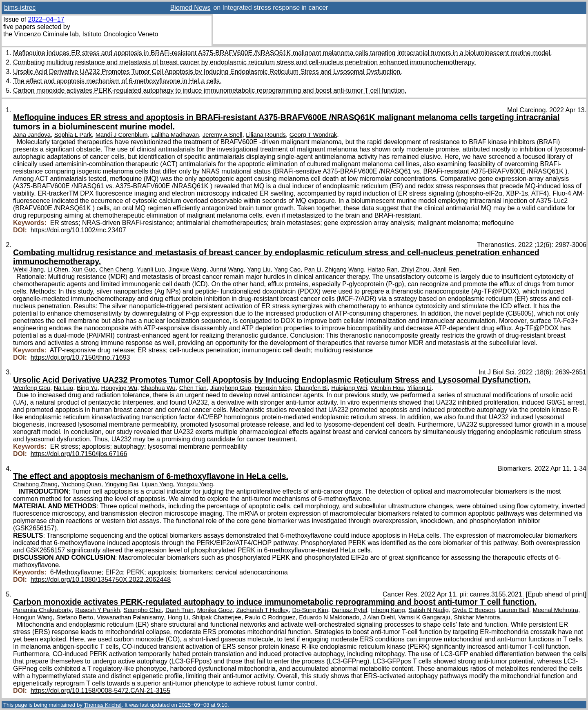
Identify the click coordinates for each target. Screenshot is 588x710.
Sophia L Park (73, 135)
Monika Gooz (215, 610)
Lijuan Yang (157, 484)
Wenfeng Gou (32, 388)
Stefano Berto (75, 617)
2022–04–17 (46, 19)
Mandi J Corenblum (122, 135)
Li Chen (58, 269)
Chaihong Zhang (35, 484)
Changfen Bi (311, 388)
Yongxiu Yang (195, 484)
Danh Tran (179, 610)
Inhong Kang (388, 610)
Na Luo (64, 388)
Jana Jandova (32, 135)
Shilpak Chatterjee (217, 617)
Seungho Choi (143, 610)
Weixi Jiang (28, 269)
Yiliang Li (419, 388)
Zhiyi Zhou (415, 269)
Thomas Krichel (102, 705)
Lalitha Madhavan (175, 135)
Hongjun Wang (33, 617)
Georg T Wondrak (313, 135)
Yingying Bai (121, 484)
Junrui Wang (227, 269)
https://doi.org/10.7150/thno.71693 (80, 357)
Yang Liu (259, 269)
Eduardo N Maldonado (329, 617)
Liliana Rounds (266, 135)
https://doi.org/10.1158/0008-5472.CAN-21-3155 (100, 691)
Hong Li (178, 617)
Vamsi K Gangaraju (424, 617)
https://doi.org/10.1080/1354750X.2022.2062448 (101, 580)
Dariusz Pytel (349, 610)
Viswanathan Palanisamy (130, 617)
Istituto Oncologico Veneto (120, 34)
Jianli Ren (446, 269)
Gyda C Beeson (474, 610)
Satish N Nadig (429, 610)
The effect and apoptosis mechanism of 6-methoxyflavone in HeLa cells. (117, 81)
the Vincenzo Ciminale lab (41, 34)
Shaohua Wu (158, 388)
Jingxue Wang (187, 269)
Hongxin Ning (273, 388)
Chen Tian (193, 388)
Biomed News (190, 8)
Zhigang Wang (344, 269)
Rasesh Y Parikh (97, 610)
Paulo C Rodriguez (270, 617)
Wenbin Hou (387, 388)
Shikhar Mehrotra (477, 617)
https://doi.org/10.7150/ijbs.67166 (79, 454)
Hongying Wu (119, 388)
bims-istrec (20, 8)
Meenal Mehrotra (555, 610)
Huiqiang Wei (349, 388)
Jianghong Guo (231, 388)
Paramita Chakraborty (42, 610)
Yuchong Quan (81, 484)
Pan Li (313, 269)
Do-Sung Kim (310, 610)
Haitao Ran (383, 269)
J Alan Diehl (379, 617)
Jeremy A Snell (223, 135)
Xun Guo (84, 269)
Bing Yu (87, 388)
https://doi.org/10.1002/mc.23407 (78, 230)
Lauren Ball (514, 610)
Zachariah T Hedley (263, 610)
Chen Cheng (116, 269)
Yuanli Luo (151, 269)
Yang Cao (287, 269)
